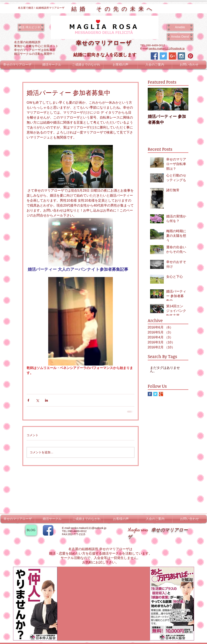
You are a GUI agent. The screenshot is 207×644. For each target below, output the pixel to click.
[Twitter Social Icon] (163, 56)
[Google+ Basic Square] (161, 394)
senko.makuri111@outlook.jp (167, 48)
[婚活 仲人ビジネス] (31, 27)
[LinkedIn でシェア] (46, 400)
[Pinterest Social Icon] (190, 56)
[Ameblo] (180, 27)
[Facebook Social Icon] (154, 56)
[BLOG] (31, 530)
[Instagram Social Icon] (181, 56)
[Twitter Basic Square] (155, 394)
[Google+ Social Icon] (172, 56)
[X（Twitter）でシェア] (37, 400)
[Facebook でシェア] (28, 400)
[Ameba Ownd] (180, 37)
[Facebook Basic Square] (150, 394)
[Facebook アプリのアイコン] (48, 530)
